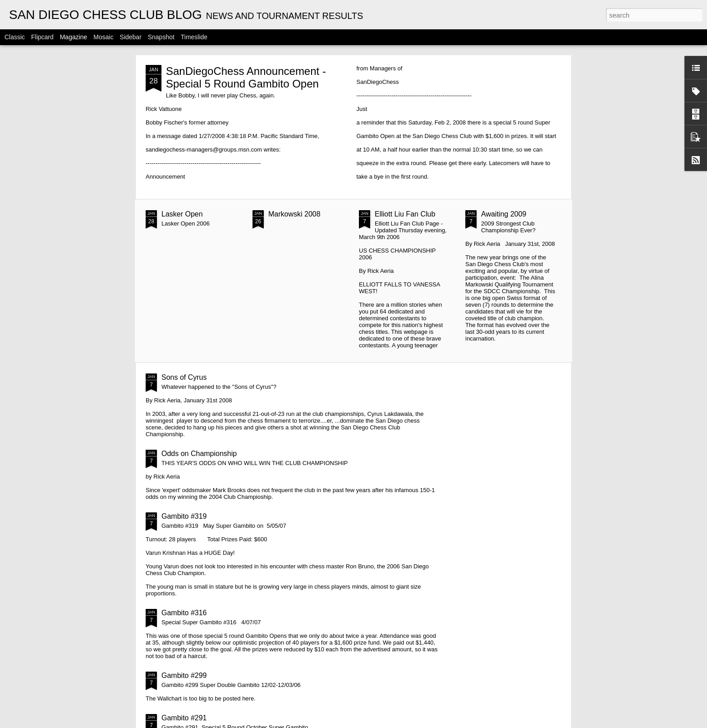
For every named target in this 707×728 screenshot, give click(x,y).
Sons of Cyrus (184, 377)
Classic (15, 37)
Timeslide (194, 37)
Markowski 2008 (294, 214)
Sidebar (131, 37)
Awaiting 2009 (504, 214)
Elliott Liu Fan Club (405, 214)
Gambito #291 (184, 718)
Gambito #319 (184, 516)
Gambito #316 (184, 613)
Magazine (74, 37)
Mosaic (103, 37)
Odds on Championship (199, 454)
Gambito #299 (184, 675)
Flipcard (42, 37)
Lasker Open (182, 214)
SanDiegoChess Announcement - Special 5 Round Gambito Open (246, 77)
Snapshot (161, 37)
